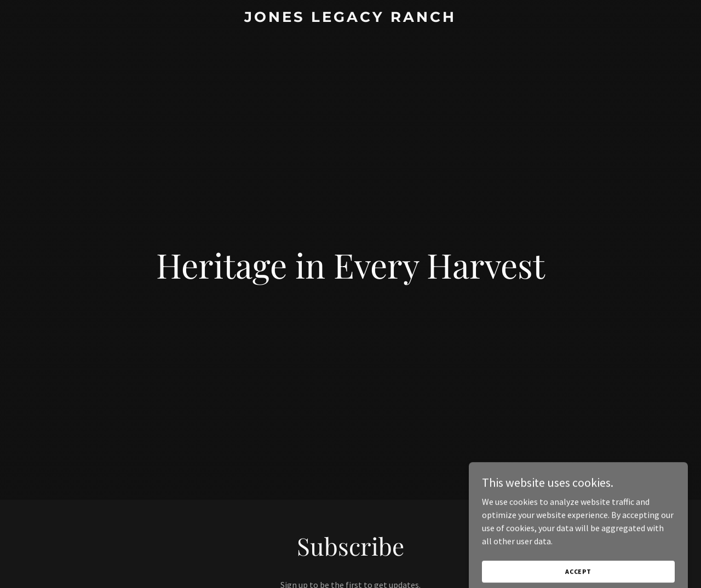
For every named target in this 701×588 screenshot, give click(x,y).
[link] (351, 19)
